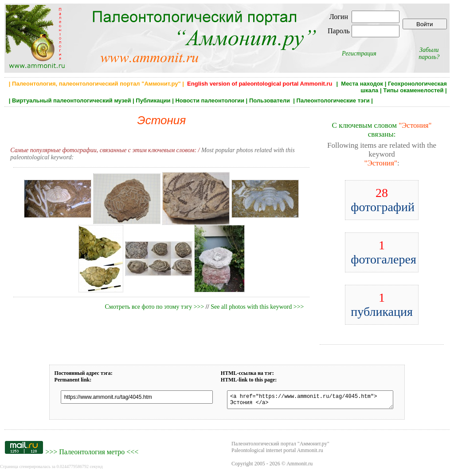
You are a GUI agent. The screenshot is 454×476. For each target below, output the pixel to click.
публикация (382, 305)
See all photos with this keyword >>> (257, 307)
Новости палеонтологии (210, 100)
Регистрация (359, 53)
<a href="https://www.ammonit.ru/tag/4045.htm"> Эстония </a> (309, 401)
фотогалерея (384, 252)
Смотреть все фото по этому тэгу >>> (154, 307)
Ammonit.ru (299, 466)
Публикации (153, 100)
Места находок (362, 84)
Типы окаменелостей (413, 90)
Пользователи (270, 100)
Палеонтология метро (92, 454)
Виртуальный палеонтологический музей (71, 100)
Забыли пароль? (429, 53)
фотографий (383, 200)
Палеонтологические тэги (333, 100)
